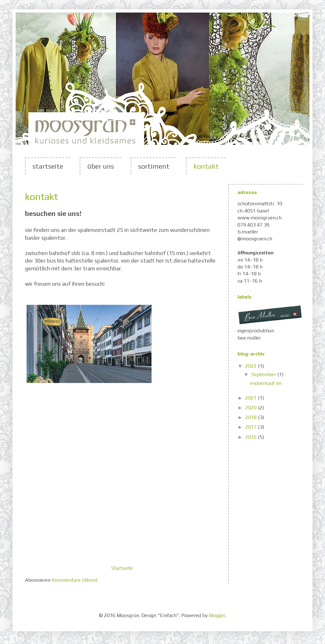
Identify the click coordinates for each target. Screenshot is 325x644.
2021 (252, 398)
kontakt (206, 166)
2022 (252, 366)
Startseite (122, 568)
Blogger (217, 615)
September (264, 374)
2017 (252, 427)
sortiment (154, 166)
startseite (48, 166)
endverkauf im (266, 383)
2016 (252, 437)
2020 (252, 408)
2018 (252, 417)
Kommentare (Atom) (75, 580)
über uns (101, 166)
